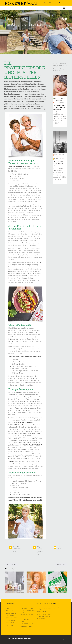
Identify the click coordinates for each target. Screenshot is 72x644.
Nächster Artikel (61, 564)
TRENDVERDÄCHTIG (27, 615)
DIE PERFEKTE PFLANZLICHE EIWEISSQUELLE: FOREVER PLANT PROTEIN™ (57, 587)
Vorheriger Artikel (11, 564)
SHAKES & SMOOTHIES (28, 608)
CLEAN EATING (10, 616)
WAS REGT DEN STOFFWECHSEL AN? (59, 163)
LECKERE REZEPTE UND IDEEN (28, 612)
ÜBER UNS (24, 617)
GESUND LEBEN (11, 623)
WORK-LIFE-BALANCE (27, 626)
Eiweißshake (16, 548)
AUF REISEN (9, 611)
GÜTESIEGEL (10, 625)
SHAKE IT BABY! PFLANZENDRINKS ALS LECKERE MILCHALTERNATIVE (14, 587)
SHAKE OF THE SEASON (34, 590)
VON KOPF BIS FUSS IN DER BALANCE (60, 100)
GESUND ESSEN (10, 620)
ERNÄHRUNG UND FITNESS (24, 25)
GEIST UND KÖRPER (12, 618)
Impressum (49, 639)
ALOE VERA (9, 608)
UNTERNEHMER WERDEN (26, 621)
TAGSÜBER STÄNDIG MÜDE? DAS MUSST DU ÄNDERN (60, 107)
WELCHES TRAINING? (27, 624)
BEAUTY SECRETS (11, 613)
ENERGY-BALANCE (18, 19)
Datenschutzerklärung (58, 639)
